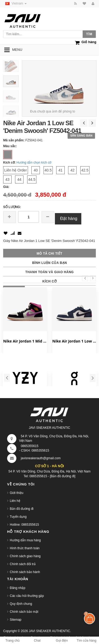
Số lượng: (12, 207)
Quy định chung (21, 604)
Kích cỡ (50, 281)
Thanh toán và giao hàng (49, 272)
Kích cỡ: (9, 163)
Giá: (6, 187)
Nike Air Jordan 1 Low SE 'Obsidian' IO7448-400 (74, 341)
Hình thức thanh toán (25, 548)
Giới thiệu (16, 493)
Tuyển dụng (18, 517)
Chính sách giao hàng (25, 556)
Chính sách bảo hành (25, 572)
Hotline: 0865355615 (24, 525)
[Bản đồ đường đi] (63, 476)
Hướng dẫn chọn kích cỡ (34, 163)
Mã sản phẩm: (14, 140)
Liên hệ (15, 501)
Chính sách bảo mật (24, 612)
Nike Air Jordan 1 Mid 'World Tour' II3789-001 (25, 341)
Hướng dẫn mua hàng (25, 540)
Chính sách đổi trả (23, 564)
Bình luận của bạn (50, 263)
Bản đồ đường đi (22, 509)
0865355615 (30, 446)
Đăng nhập (18, 588)
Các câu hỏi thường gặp (27, 596)
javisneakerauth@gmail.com (41, 458)
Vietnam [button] (15, 3)
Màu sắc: (10, 146)
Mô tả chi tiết (49, 254)
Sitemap (16, 620)
